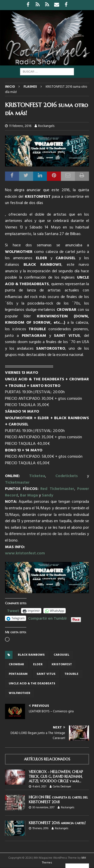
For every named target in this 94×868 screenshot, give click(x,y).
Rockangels (46, 126)
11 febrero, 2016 (20, 126)
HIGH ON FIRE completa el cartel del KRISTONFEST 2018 (58, 799)
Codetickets (67, 476)
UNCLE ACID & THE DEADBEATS (32, 684)
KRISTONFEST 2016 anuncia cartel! (57, 823)
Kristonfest (62, 664)
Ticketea (37, 476)
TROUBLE (71, 674)
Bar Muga (29, 495)
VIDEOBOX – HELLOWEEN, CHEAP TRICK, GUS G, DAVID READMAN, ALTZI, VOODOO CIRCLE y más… (56, 776)
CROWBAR (16, 664)
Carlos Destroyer (62, 787)
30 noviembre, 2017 (43, 808)
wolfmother (20, 693)
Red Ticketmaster (57, 489)
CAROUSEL (62, 655)
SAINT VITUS (46, 674)
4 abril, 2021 (39, 787)
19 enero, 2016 (40, 828)
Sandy (48, 495)
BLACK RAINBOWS (31, 655)
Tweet (13, 610)
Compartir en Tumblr (48, 618)
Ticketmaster (17, 483)
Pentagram (18, 674)
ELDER (38, 664)
